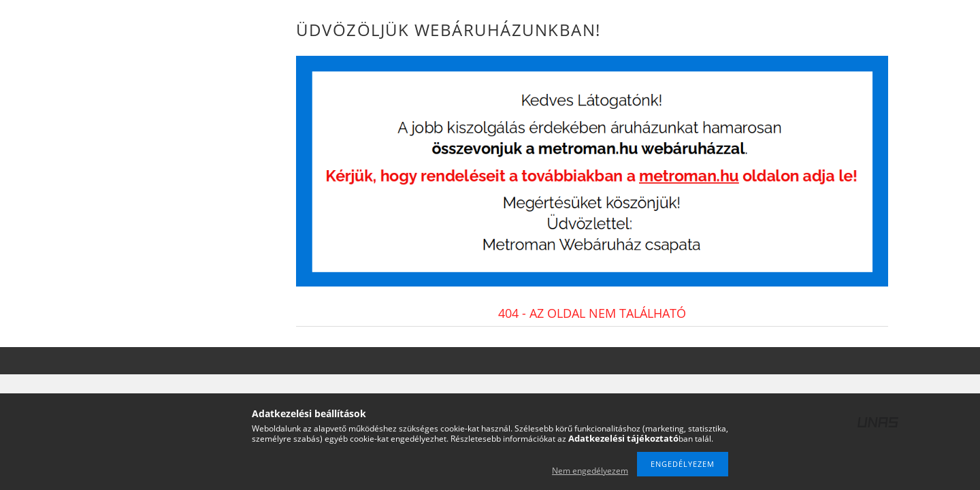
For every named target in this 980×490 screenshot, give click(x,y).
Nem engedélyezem (590, 471)
